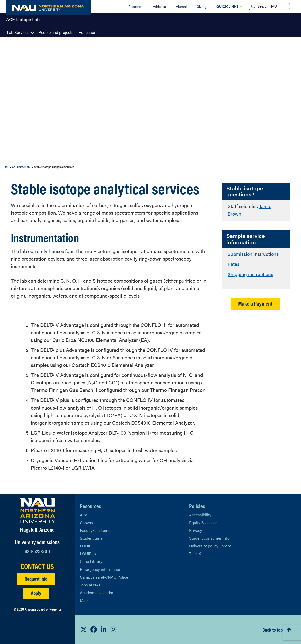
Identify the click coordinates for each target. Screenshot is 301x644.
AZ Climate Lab (21, 167)
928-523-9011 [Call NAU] (37, 551)
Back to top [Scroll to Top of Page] (273, 630)
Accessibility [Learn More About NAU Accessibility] (200, 515)
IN (6, 167)
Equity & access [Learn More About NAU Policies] (203, 522)
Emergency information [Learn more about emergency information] (101, 569)
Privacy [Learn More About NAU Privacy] (196, 530)
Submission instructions (253, 253)
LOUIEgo (88, 554)
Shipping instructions (250, 273)
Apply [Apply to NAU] (36, 593)
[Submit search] (253, 6)
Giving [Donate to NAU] (202, 6)
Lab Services (18, 32)
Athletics (159, 6)
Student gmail (92, 538)
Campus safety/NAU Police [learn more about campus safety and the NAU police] (104, 577)
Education (87, 32)
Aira (83, 515)
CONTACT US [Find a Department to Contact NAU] (37, 566)
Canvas (86, 522)
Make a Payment (255, 303)
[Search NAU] (273, 6)
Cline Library (91, 561)
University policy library (210, 546)
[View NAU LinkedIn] (104, 629)
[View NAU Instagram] (114, 629)
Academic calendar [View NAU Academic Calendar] (97, 592)
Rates (234, 263)
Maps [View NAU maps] (85, 600)
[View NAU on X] (84, 629)
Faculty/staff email (96, 530)
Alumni (181, 6)
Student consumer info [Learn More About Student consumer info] (209, 538)
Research (136, 6)
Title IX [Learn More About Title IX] (195, 554)
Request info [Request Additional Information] (36, 578)
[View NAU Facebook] (94, 629)
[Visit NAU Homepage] (37, 511)
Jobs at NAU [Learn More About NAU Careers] (91, 585)
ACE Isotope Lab (23, 21)
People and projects (56, 32)
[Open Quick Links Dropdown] (228, 6)
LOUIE (86, 546)
